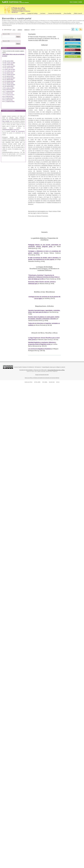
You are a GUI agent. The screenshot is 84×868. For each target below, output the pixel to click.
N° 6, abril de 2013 (8, 93)
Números (20, 30)
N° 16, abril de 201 (8, 76)
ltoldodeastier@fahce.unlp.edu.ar (11, 130)
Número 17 (27, 30)
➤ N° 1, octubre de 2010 (8, 101)
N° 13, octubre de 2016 (9, 81)
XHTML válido (37, 382)
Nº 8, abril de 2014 (8, 90)
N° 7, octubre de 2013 (9, 91)
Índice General (78, 13)
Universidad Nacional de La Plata (56, 370)
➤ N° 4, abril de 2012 (7, 96)
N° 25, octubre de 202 (9, 63)
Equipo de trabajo (33, 13)
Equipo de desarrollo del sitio (42, 375)
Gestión (80, 2)
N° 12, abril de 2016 (9, 83)
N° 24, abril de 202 (8, 64)
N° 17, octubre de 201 (9, 75)
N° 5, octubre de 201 (9, 95)
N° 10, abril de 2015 (8, 86)
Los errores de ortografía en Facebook (40, 349)
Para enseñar (68, 13)
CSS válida (45, 382)
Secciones (43, 13)
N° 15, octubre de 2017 (9, 78)
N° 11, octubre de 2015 (9, 85)
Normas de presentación (55, 13)
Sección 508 (52, 382)
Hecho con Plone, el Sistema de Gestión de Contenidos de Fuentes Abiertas (42, 378)
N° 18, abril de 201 (8, 73)
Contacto (75, 2)
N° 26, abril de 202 (8, 61)
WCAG (58, 382)
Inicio (71, 2)
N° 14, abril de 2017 (9, 80)
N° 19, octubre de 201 (9, 71)
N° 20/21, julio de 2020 (9, 70)
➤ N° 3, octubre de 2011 (8, 98)
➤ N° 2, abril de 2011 (7, 100)
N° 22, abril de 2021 (8, 68)
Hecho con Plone (28, 382)
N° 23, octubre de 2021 (9, 66)
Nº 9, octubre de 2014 (9, 88)
